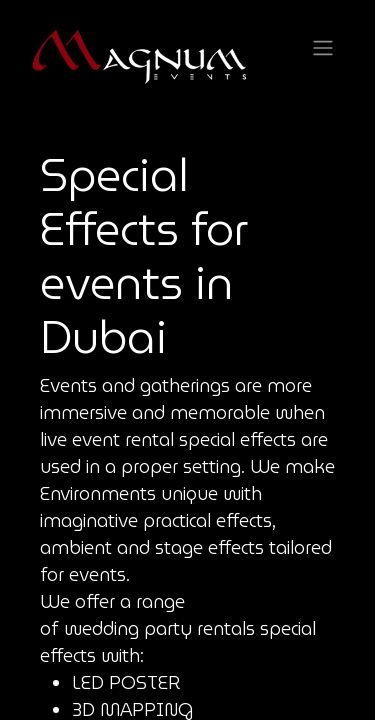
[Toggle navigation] (323, 48)
